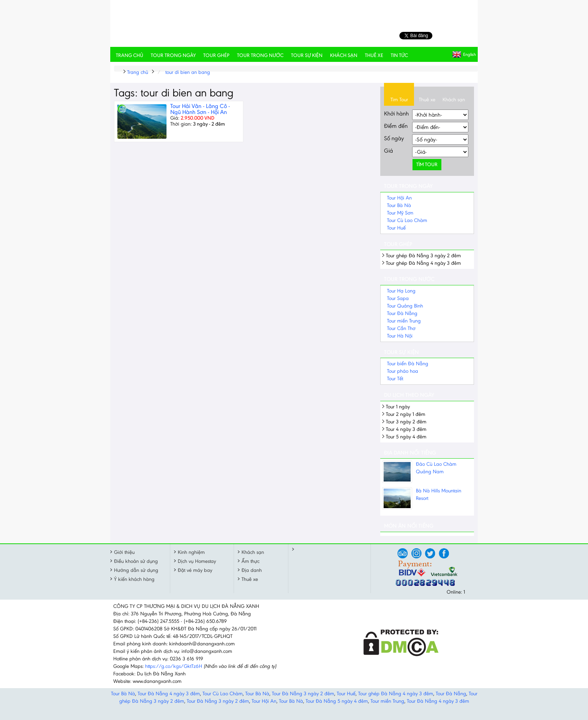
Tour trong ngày (173, 55)
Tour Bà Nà (399, 205)
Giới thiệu (124, 552)
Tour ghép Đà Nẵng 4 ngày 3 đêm (423, 263)
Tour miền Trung (404, 321)
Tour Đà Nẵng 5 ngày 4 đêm (337, 701)
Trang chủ (130, 55)
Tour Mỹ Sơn (400, 213)
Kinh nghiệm (191, 552)
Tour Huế (396, 228)
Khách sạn (344, 55)
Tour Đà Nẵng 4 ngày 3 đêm (169, 694)
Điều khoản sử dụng (136, 561)
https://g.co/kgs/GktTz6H (174, 666)
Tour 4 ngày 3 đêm (406, 429)
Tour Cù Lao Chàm (407, 220)
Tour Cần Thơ (401, 328)
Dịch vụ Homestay (197, 561)
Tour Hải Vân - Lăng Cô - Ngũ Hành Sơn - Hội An (200, 109)
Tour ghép (216, 55)
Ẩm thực (250, 561)
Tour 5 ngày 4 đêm (406, 437)
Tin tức (399, 55)
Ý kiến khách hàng (134, 579)
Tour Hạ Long (401, 291)
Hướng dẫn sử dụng (136, 570)
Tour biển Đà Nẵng (408, 364)
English (469, 54)
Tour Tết (395, 379)
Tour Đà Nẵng (402, 313)
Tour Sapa (398, 298)
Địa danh (252, 570)
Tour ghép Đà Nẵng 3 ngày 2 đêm (423, 256)
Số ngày (394, 138)
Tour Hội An (399, 198)
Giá (388, 151)
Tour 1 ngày (398, 407)
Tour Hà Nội (400, 336)
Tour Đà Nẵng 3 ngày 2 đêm (303, 694)
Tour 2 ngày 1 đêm (406, 414)
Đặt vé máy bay (195, 570)
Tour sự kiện (307, 55)
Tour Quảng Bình (405, 306)
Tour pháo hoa (403, 371)
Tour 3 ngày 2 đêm (406, 422)
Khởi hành (396, 113)
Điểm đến (396, 126)
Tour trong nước (260, 55)
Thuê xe (374, 55)
